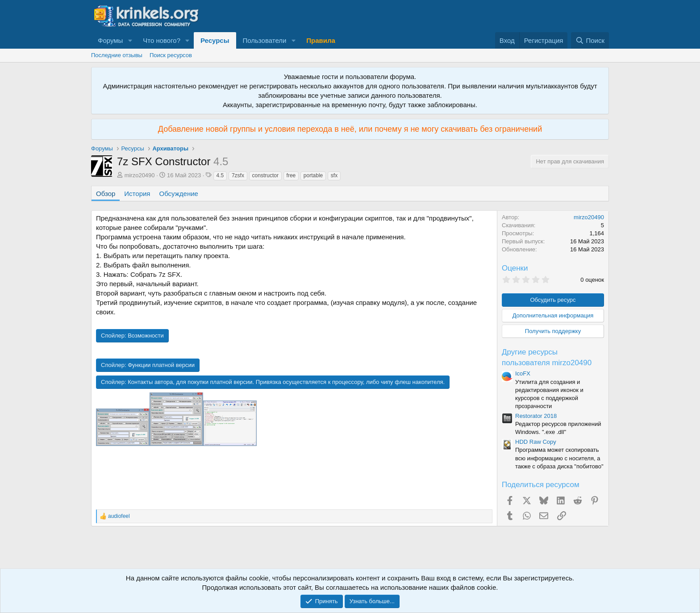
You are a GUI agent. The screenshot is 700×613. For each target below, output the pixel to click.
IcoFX (523, 373)
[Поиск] (590, 40)
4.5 (220, 175)
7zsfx (238, 175)
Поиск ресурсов (171, 55)
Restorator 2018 (536, 416)
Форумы (110, 40)
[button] (130, 40)
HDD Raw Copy (536, 442)
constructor (265, 175)
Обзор (106, 194)
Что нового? (162, 40)
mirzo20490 (140, 175)
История (137, 194)
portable (313, 175)
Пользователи (265, 40)
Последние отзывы (117, 55)
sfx (334, 175)
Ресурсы (215, 40)
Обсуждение (179, 194)
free (291, 175)
